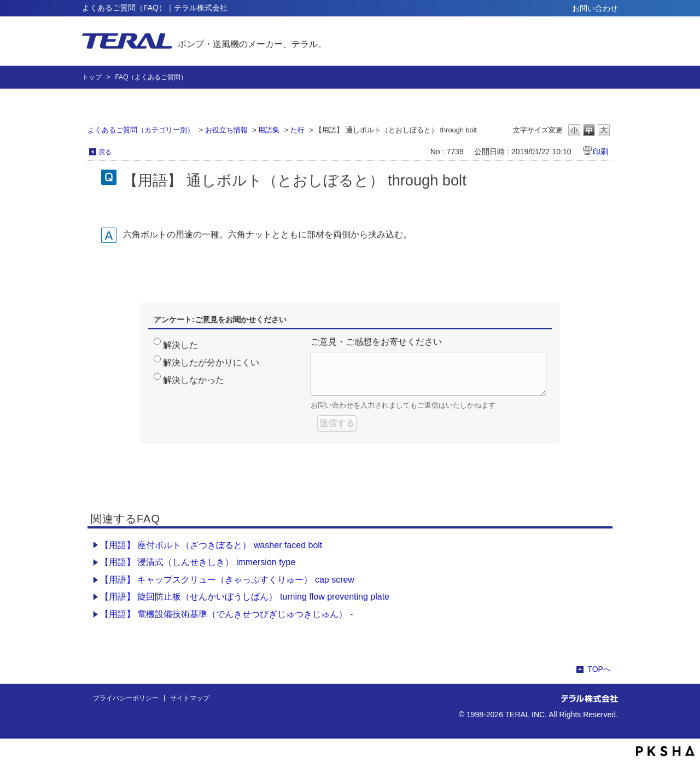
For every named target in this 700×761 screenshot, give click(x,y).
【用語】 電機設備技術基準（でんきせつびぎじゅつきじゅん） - (226, 614)
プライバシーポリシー (126, 698)
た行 (297, 130)
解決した (180, 345)
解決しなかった (194, 380)
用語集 (269, 130)
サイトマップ (190, 698)
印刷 (600, 152)
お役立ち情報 (226, 130)
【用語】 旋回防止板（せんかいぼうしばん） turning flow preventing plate (245, 597)
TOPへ (599, 669)
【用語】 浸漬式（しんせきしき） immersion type (198, 562)
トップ (92, 77)
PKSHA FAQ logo (665, 751)
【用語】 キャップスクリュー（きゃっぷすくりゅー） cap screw (227, 580)
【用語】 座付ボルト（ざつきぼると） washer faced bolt (211, 545)
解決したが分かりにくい (211, 362)
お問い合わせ (595, 8)
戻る (105, 152)
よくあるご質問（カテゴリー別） (141, 130)
